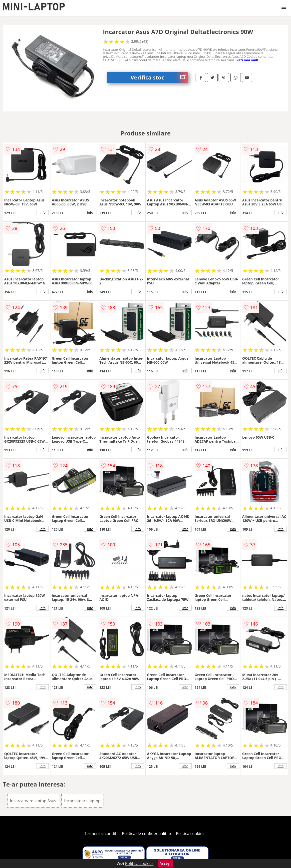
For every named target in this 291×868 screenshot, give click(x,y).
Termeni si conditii (101, 834)
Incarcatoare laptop (82, 801)
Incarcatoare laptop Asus (33, 801)
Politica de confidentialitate (147, 834)
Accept (166, 864)
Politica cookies (190, 834)
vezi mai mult (248, 60)
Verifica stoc (159, 77)
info (42, 212)
